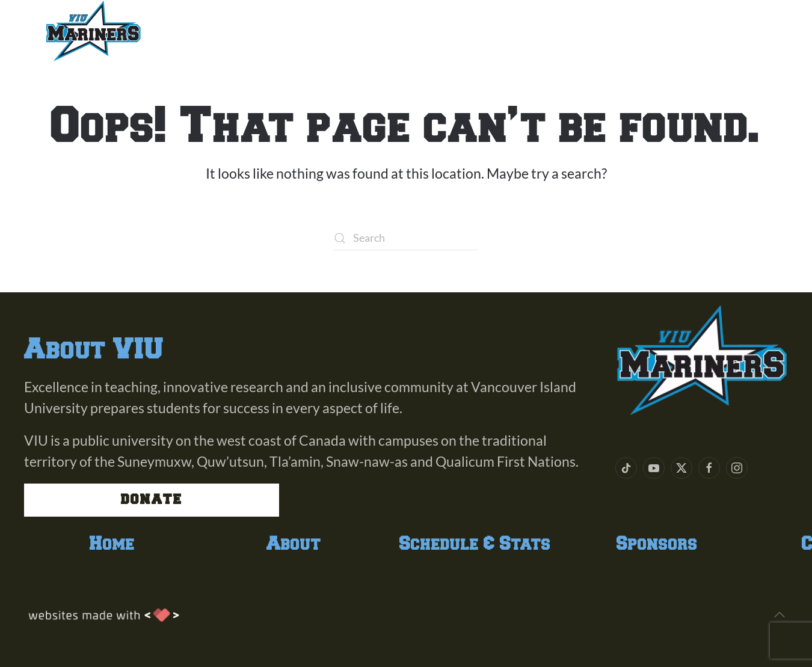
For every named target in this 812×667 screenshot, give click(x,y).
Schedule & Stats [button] (379, 31)
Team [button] (266, 31)
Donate (152, 500)
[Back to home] (93, 31)
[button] (780, 615)
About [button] (200, 31)
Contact (603, 31)
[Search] (406, 238)
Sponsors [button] (510, 31)
